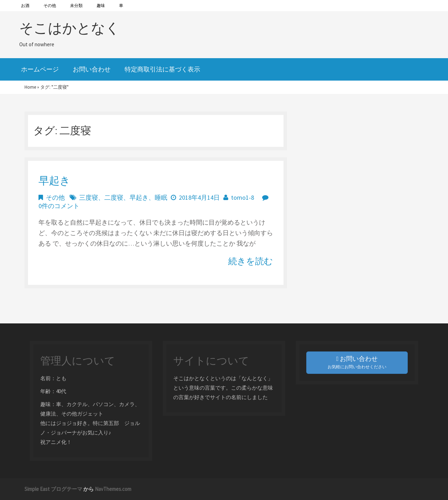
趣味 (101, 5)
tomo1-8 (243, 197)
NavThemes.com (113, 489)
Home (30, 87)
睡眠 (161, 197)
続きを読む (251, 261)
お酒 (25, 5)
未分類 (76, 5)
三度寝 (89, 197)
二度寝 (114, 197)
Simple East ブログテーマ (53, 489)
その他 (50, 5)
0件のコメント (59, 206)
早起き (54, 180)
